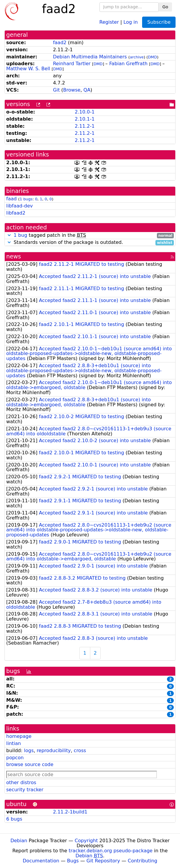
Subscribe (159, 22)
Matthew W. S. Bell (28, 69)
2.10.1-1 (85, 119)
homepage (19, 736)
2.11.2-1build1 (70, 812)
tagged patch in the (90, 235)
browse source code (30, 764)
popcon (15, 758)
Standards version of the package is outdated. (90, 243)
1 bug (20, 235)
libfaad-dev (20, 206)
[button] (9, 235)
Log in (131, 22)
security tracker (25, 790)
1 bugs (26, 199)
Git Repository (103, 861)
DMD (153, 57)
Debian (19, 841)
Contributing (143, 861)
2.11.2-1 (85, 126)
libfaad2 (16, 213)
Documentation (41, 861)
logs (29, 750)
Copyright (86, 841)
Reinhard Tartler (72, 64)
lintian (14, 743)
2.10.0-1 (85, 112)
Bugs (73, 861)
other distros (21, 783)
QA (87, 90)
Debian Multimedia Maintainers (90, 57)
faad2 (60, 43)
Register (109, 22)
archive (137, 57)
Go (165, 7)
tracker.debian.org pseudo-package (111, 851)
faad (11, 199)
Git (56, 90)
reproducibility (54, 750)
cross (80, 750)
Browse (72, 90)
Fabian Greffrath (128, 64)
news (14, 256)
